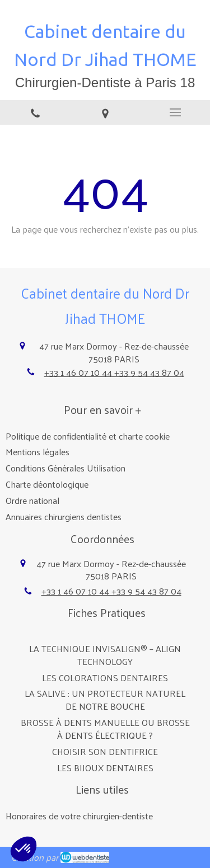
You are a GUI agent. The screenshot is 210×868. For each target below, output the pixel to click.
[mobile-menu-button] (175, 112)
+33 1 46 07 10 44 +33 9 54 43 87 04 (114, 372)
